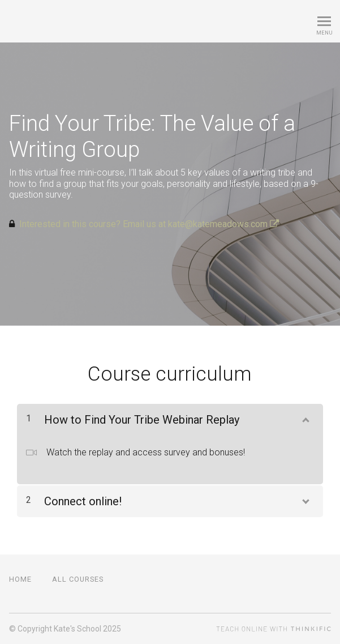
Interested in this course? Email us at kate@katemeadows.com (149, 224)
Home (20, 579)
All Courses (78, 579)
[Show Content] (305, 417)
